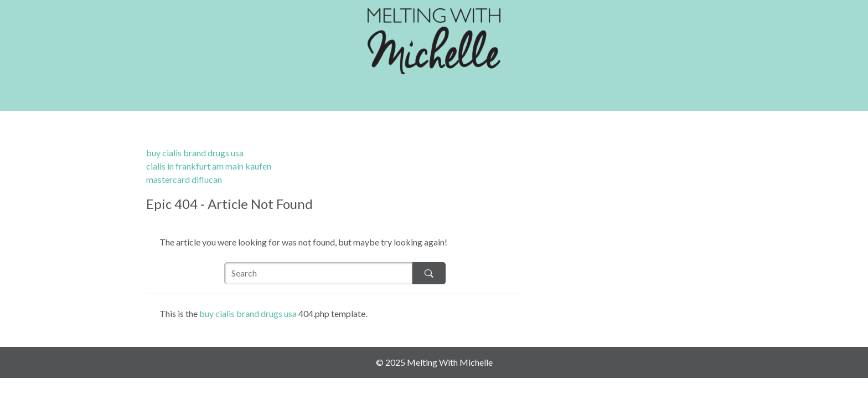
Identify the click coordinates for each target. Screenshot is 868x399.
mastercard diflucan (184, 179)
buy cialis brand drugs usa (195, 153)
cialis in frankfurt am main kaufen (209, 166)
